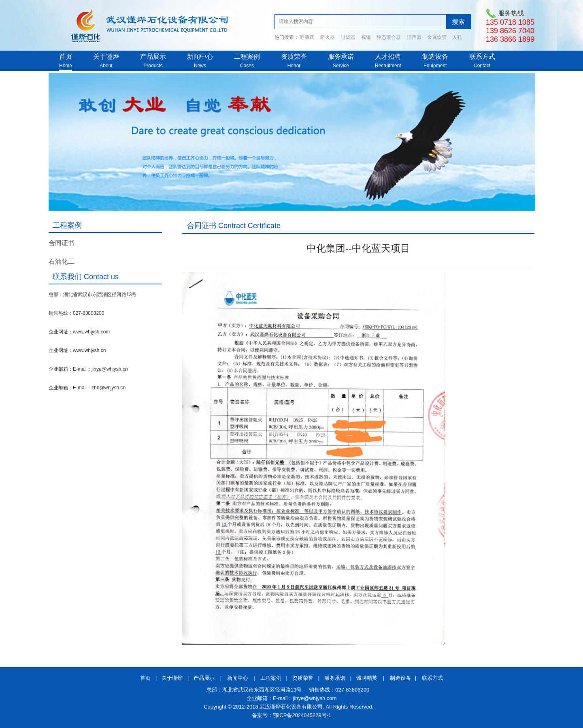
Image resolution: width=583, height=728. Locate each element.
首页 (66, 57)
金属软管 (437, 37)
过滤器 (348, 37)
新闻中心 (200, 57)
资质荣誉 (294, 57)
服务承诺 (341, 57)
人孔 (457, 37)
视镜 (366, 37)
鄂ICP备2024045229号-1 (302, 715)
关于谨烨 (106, 57)
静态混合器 (389, 37)
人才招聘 (388, 57)
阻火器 (328, 37)
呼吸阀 (307, 37)
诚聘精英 (367, 678)
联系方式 (482, 57)
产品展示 (153, 57)
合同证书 (62, 243)
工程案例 (247, 57)
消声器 (414, 37)
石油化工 (62, 262)
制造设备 (435, 57)
